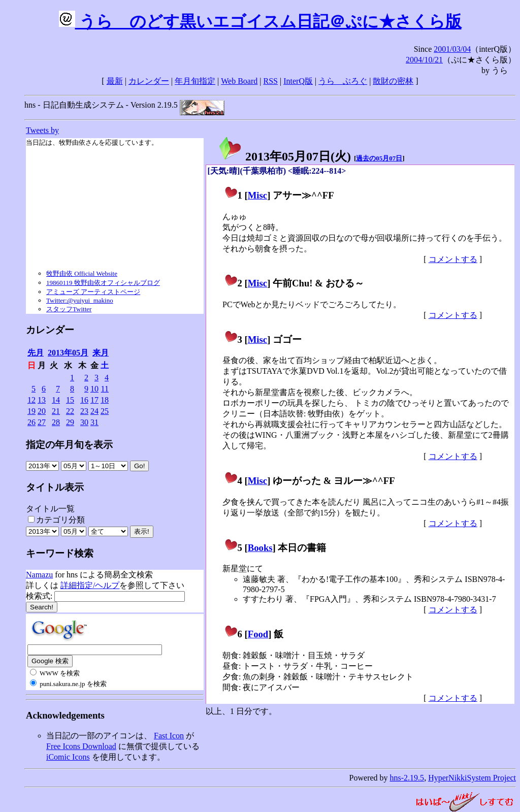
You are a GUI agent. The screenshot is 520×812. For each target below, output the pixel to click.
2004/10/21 (424, 60)
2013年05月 (68, 353)
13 (42, 400)
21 (56, 411)
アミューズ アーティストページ (93, 292)
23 (84, 411)
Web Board (239, 81)
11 (105, 389)
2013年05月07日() (284, 156)
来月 (101, 353)
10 (94, 389)
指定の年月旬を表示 (69, 445)
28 (56, 422)
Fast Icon (169, 736)
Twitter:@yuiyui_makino (80, 300)
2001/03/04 (452, 49)
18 (105, 400)
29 (70, 422)
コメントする (453, 259)
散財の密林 (393, 81)
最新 (115, 81)
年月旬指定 (195, 81)
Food (258, 634)
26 (31, 422)
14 (56, 400)
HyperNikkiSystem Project (472, 778)
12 (31, 400)
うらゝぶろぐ (343, 81)
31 (94, 422)
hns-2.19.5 (407, 778)
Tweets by (42, 130)
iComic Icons (68, 757)
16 (84, 400)
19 (31, 411)
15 (70, 400)
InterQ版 (298, 81)
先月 (36, 353)
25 (105, 411)
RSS (271, 81)
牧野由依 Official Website (82, 273)
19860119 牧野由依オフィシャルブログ (103, 283)
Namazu (39, 575)
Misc (257, 195)
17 (94, 400)
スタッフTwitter (69, 309)
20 (42, 411)
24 (94, 411)
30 (84, 422)
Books (260, 548)
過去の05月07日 (379, 158)
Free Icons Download (81, 746)
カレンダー (149, 81)
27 (42, 422)
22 (70, 411)
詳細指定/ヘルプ (90, 585)
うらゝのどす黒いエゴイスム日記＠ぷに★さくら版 (260, 21)
